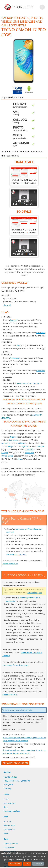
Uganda (25, 446)
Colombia (41, 371)
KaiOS (6, 833)
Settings (38, 864)
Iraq (19, 345)
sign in (29, 710)
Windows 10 (9, 829)
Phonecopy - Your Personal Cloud (19, 7)
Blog (6, 807)
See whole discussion (15, 763)
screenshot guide (35, 593)
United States (7, 456)
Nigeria (13, 437)
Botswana (41, 333)
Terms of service (11, 844)
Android (7, 821)
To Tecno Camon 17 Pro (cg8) (24, 226)
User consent (9, 848)
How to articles (10, 777)
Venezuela (15, 358)
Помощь (8, 789)
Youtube (17, 811)
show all (7, 305)
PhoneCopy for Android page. (15, 665)
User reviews (9, 803)
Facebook (8, 811)
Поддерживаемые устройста (17, 781)
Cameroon (14, 440)
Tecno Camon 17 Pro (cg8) (28, 383)
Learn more (38, 860)
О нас (6, 799)
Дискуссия (8, 785)
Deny (27, 864)
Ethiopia (40, 446)
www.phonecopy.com (16, 554)
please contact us (10, 564)
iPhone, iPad (9, 825)
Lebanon (22, 443)
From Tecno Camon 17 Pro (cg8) (24, 176)
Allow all (15, 864)
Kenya (11, 446)
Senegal (14, 320)
